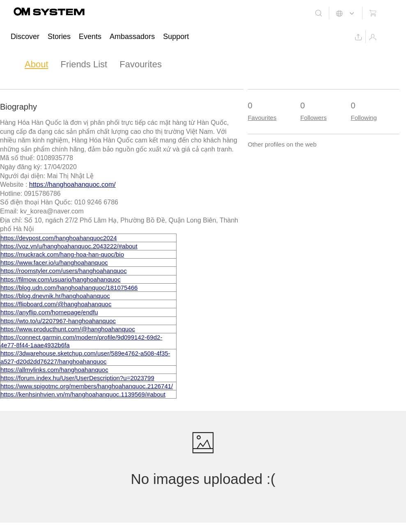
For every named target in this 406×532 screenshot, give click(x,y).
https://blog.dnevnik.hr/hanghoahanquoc (55, 296)
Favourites (141, 64)
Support (176, 37)
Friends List (84, 64)
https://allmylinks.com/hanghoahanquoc (54, 370)
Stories (59, 37)
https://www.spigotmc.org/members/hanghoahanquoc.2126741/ (87, 386)
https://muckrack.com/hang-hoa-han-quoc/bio (62, 254)
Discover (25, 37)
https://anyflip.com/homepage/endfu (49, 312)
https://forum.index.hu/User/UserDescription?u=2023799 (77, 378)
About (37, 64)
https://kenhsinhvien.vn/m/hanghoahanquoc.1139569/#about (83, 394)
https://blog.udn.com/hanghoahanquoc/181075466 (69, 288)
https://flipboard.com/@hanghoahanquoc (56, 304)
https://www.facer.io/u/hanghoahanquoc (54, 263)
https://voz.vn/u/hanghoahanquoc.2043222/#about (69, 246)
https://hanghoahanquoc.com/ (72, 185)
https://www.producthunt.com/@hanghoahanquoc (68, 329)
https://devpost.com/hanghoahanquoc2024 (59, 238)
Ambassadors (132, 37)
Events (90, 37)
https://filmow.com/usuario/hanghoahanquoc (61, 279)
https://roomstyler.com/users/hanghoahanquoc (64, 271)
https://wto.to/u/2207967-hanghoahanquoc (58, 321)
